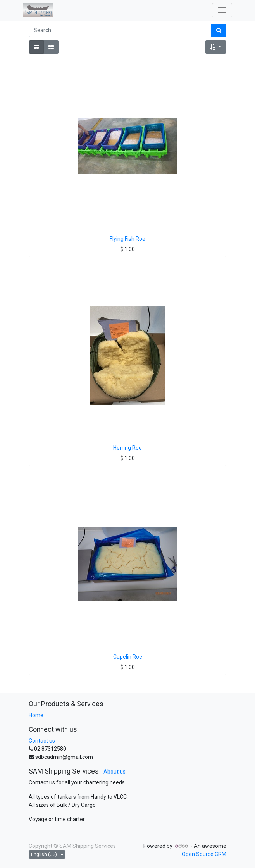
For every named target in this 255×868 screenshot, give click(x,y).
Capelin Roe (128, 657)
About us (115, 772)
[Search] (219, 30)
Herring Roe (127, 448)
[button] (216, 47)
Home (36, 715)
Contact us (42, 741)
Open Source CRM (204, 854)
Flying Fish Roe (127, 239)
